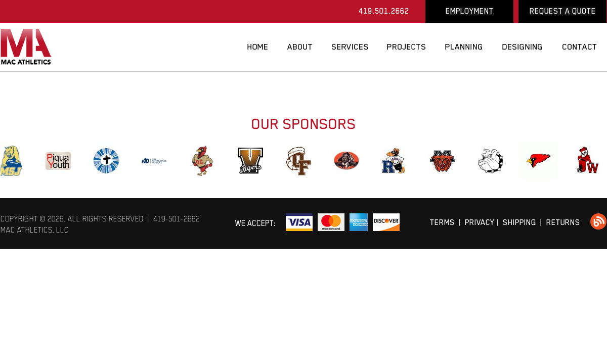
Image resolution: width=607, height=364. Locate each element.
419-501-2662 (177, 219)
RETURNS (563, 222)
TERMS (442, 222)
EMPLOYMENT (470, 11)
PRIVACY (480, 222)
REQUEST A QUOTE (563, 11)
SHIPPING (519, 222)
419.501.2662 (384, 11)
